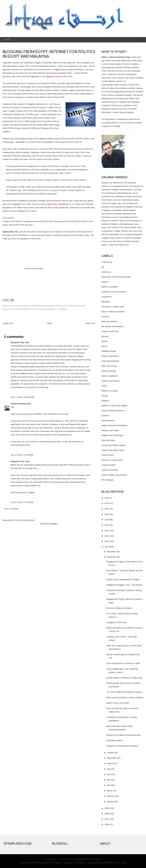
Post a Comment (11, 509)
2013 (107, 531)
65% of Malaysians (61, 204)
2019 (107, 498)
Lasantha (80, 863)
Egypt (12, 111)
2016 (107, 514)
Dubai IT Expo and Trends (118, 703)
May (109, 780)
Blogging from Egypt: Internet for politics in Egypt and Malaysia (49, 54)
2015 (107, 520)
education (106, 302)
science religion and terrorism (114, 475)
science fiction (108, 455)
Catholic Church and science (114, 292)
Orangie (117, 126)
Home (7, 40)
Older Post (90, 323)
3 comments (62, 309)
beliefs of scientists (110, 287)
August (110, 763)
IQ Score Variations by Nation (119, 608)
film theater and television (113, 326)
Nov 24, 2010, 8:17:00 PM (22, 502)
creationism (107, 297)
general (105, 336)
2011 (107, 541)
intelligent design (109, 351)
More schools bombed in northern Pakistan (125, 698)
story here (56, 152)
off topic (105, 396)
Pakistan (17, 114)
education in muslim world (113, 307)
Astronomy (106, 272)
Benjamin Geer (18, 342)
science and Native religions (114, 445)
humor (104, 346)
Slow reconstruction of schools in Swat (123, 663)
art (103, 267)
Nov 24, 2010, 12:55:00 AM (23, 397)
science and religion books (113, 450)
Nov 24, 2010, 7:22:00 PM (22, 455)
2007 (107, 819)
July (109, 769)
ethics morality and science (113, 312)
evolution (105, 316)
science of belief (109, 465)
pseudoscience (108, 420)
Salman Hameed (48, 309)
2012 (107, 536)
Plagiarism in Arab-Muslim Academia (122, 746)
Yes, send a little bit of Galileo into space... (125, 692)
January (110, 801)
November (111, 557)
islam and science (109, 366)
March (110, 791)
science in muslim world (112, 460)
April (109, 785)
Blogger (54, 524)
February (111, 796)
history (104, 341)
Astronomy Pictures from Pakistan (116, 277)
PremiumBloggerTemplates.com (107, 863)
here (127, 245)
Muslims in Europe (110, 391)
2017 (107, 509)
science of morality (110, 470)
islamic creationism (110, 376)
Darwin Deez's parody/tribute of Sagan (123, 579)
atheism (105, 282)
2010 (107, 547)
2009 (107, 808)
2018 (107, 503)
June (109, 774)
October (110, 753)
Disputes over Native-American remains (124, 735)
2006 (107, 824)
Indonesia (67, 235)
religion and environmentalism (115, 425)
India (36, 118)
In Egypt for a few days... (117, 622)
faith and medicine (110, 321)
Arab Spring (107, 262)
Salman (105, 183)
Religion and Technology (56, 306)
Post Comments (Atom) (25, 520)
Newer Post (8, 323)
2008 (107, 814)
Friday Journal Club (110, 331)
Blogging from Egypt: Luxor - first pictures (124, 585)
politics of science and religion (27, 306)
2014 (107, 525)
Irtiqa (70, 859)
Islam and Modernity (110, 361)
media (104, 386)
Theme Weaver (41, 863)
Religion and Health (110, 430)
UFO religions (108, 480)
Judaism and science (111, 381)
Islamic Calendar (109, 371)
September (112, 758)
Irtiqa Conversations (110, 356)
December (111, 552)
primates (105, 415)
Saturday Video (108, 440)
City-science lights (114, 740)
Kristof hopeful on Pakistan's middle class (124, 678)
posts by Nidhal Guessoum (113, 411)
